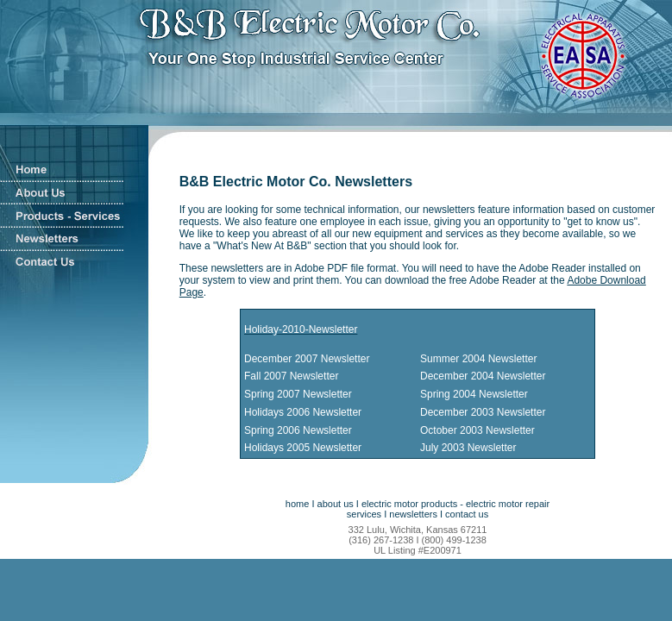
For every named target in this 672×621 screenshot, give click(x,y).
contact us (467, 514)
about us (336, 504)
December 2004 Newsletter (483, 376)
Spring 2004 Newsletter (474, 394)
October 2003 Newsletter (477, 430)
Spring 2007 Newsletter (298, 394)
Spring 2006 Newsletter (298, 430)
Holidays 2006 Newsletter (303, 412)
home (298, 504)
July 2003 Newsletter (468, 448)
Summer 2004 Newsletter (478, 359)
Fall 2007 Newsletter (291, 376)
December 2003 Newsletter (483, 412)
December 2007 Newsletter (307, 359)
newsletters (413, 514)
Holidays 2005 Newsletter (303, 448)
